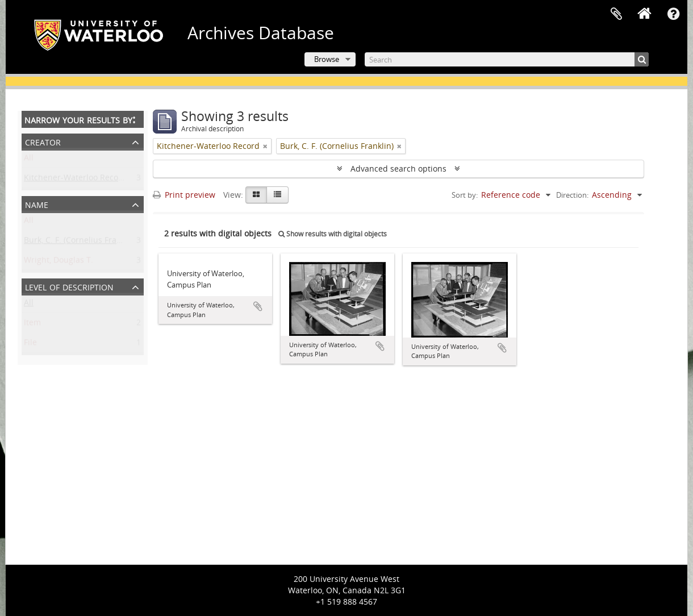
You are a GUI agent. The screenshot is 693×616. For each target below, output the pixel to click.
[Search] (507, 59)
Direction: (572, 195)
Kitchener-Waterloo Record (75, 180)
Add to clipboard (258, 306)
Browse (327, 59)
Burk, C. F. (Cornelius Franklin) (81, 242)
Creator (43, 141)
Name (37, 204)
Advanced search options (398, 168)
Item (32, 325)
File (30, 345)
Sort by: (465, 195)
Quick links (673, 14)
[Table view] (277, 195)
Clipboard (616, 14)
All (29, 160)
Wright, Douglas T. (59, 262)
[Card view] (256, 195)
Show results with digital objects (333, 234)
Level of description (69, 286)
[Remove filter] (265, 146)
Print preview (184, 195)
